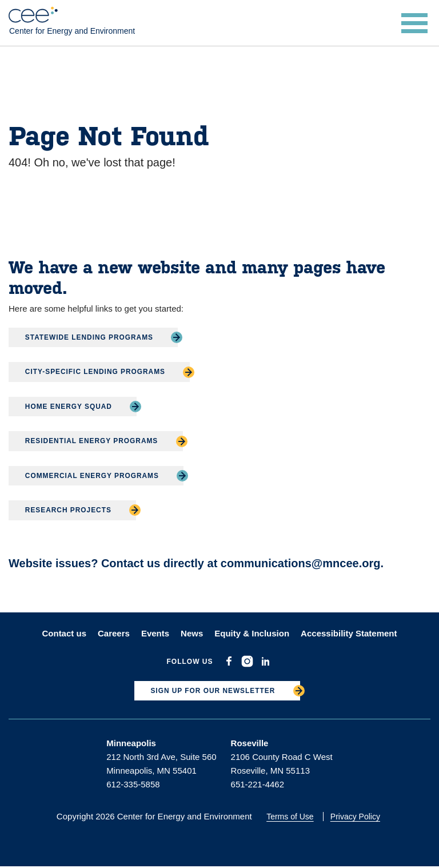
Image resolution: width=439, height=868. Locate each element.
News (192, 634)
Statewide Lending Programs (90, 337)
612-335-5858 (133, 785)
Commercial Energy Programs (93, 476)
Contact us (64, 634)
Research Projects (69, 511)
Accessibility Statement (349, 634)
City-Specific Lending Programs (96, 372)
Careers (114, 634)
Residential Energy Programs (93, 441)
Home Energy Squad (69, 407)
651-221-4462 (258, 785)
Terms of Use (291, 818)
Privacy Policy (356, 818)
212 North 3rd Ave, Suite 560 (161, 758)
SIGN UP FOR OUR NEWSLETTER (213, 692)
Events (155, 634)
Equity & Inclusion (252, 634)
